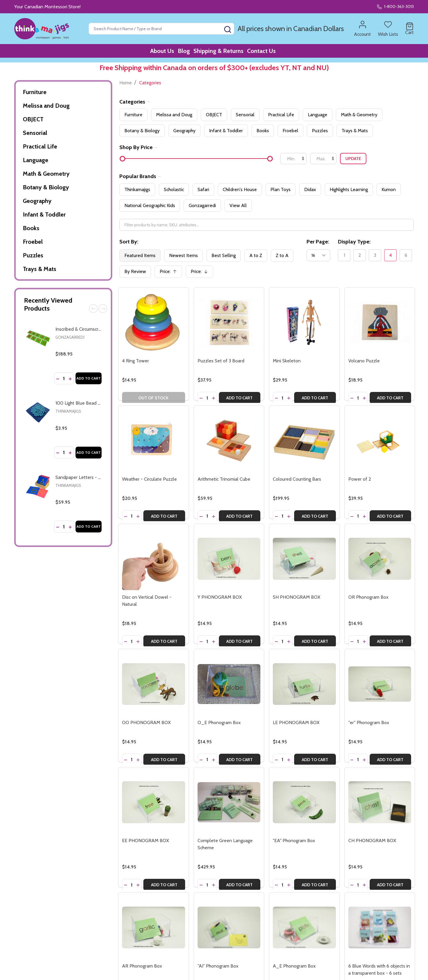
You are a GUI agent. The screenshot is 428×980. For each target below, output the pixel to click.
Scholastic (174, 189)
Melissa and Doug (46, 106)
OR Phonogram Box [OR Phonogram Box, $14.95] (368, 597)
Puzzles (33, 255)
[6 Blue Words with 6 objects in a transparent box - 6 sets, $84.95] (380, 927)
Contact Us (270, 53)
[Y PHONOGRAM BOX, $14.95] (229, 559)
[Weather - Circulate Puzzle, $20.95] (153, 440)
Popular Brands (140, 176)
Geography (37, 201)
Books (31, 228)
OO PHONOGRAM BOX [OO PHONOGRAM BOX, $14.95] (146, 723)
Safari (203, 189)
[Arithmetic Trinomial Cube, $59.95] (229, 440)
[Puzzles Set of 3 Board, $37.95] (229, 322)
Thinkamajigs (68, 411)
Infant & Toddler (44, 214)
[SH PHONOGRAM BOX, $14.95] (304, 559)
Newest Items (183, 255)
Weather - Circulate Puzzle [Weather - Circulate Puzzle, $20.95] (149, 479)
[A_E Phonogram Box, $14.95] (304, 927)
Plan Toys (280, 189)
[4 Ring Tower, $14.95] (153, 322)
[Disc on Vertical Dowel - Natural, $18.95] (153, 559)
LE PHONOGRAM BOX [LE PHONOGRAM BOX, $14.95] (296, 723)
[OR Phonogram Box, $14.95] (380, 559)
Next (103, 309)
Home (126, 83)
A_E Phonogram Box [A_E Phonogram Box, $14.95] (294, 966)
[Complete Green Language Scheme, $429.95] (229, 802)
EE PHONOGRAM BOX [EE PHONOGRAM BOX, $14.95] (145, 841)
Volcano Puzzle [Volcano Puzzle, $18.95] (364, 361)
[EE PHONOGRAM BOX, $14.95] (153, 802)
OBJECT (33, 119)
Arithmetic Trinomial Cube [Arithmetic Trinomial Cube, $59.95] (224, 479)
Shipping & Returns (222, 53)
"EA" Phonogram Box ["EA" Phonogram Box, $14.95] (294, 841)
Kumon (389, 189)
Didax (310, 189)
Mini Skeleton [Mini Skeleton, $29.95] (287, 361)
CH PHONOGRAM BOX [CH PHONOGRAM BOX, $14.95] (372, 841)
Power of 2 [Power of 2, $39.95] (360, 479)
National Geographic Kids (150, 205)
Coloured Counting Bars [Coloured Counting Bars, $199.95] (297, 479)
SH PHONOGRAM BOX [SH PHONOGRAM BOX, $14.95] (296, 597)
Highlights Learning (349, 189)
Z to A (282, 255)
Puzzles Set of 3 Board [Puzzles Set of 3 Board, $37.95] (221, 361)
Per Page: (318, 242)
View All (238, 205)
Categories (135, 102)
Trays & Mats (40, 269)
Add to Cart (89, 378)
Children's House (240, 189)
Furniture (35, 92)
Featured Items (140, 255)
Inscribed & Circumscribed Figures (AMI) (95, 329)
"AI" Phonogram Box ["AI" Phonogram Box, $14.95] (218, 966)
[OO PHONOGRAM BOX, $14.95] (153, 684)
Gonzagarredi (70, 337)
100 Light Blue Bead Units (82, 403)
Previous (93, 309)
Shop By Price (138, 147)
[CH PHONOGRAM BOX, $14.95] (380, 802)
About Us (156, 53)
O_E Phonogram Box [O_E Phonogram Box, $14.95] (219, 723)
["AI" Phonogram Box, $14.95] (229, 927)
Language (36, 160)
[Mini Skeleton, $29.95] (304, 322)
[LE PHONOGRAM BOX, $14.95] (304, 684)
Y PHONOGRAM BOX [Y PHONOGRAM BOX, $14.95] (220, 597)
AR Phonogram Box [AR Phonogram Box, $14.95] (142, 966)
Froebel (33, 242)
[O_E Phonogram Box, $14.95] (229, 684)
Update (353, 159)
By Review (135, 271)
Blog (183, 53)
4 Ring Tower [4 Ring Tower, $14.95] (136, 361)
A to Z (256, 255)
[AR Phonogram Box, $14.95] (153, 927)
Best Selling (224, 255)
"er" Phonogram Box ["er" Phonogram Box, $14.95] (369, 723)
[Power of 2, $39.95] (380, 440)
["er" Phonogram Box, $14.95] (380, 684)
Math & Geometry (46, 174)
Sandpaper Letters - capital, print (89, 477)
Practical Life (40, 146)
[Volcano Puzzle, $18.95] (380, 322)
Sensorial (35, 133)
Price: (170, 273)
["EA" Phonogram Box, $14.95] (304, 802)
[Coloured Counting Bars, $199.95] (304, 440)
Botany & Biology (46, 187)
